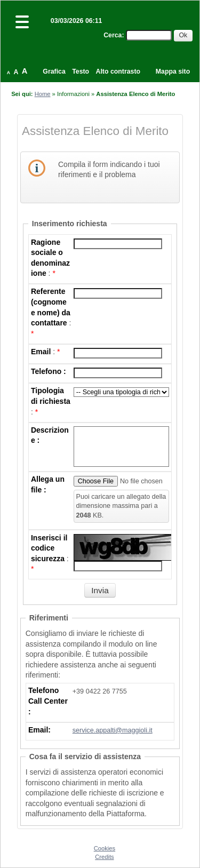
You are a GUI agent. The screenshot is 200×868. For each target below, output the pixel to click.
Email (41, 352)
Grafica (54, 71)
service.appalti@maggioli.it (113, 730)
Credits (104, 857)
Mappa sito (173, 71)
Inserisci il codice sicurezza (49, 548)
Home (43, 94)
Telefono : (49, 371)
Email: (39, 730)
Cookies (105, 848)
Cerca (113, 35)
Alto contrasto (118, 71)
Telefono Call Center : (48, 701)
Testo (81, 71)
